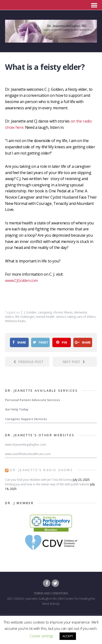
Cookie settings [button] (42, 636)
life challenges (25, 317)
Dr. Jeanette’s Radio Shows (41, 470)
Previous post (28, 362)
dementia (81, 312)
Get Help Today (17, 409)
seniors (61, 317)
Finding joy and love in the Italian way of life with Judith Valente (47, 484)
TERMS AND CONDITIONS (51, 593)
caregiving (45, 312)
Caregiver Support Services (26, 419)
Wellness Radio (15, 321)
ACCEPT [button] (68, 636)
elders (9, 317)
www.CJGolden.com (21, 280)
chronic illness (63, 312)
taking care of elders (82, 317)
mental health (45, 317)
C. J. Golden (29, 312)
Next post (74, 362)
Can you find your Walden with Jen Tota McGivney (39, 480)
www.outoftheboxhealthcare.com (28, 454)
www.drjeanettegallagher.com (26, 445)
